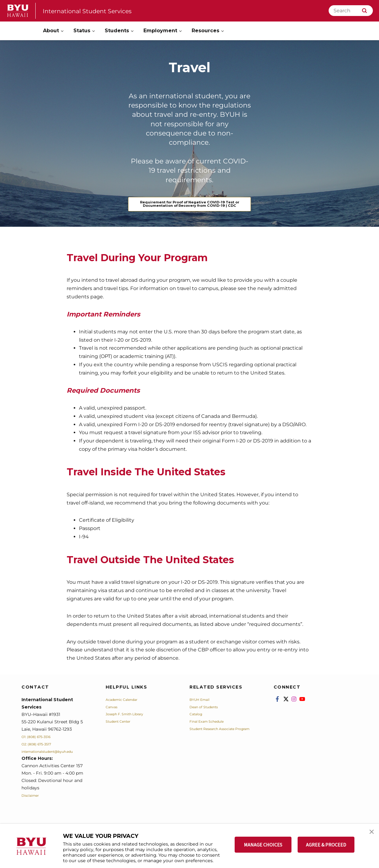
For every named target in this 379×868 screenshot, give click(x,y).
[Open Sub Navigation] (63, 31)
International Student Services (99, 11)
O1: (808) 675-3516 (41, 747)
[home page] (18, 11)
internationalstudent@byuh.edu (56, 762)
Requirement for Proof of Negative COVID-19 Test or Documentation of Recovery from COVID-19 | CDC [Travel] (189, 209)
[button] (369, 835)
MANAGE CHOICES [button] (263, 845)
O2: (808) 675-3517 (41, 755)
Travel (190, 66)
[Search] (351, 11)
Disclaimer (33, 806)
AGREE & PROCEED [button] (326, 845)
